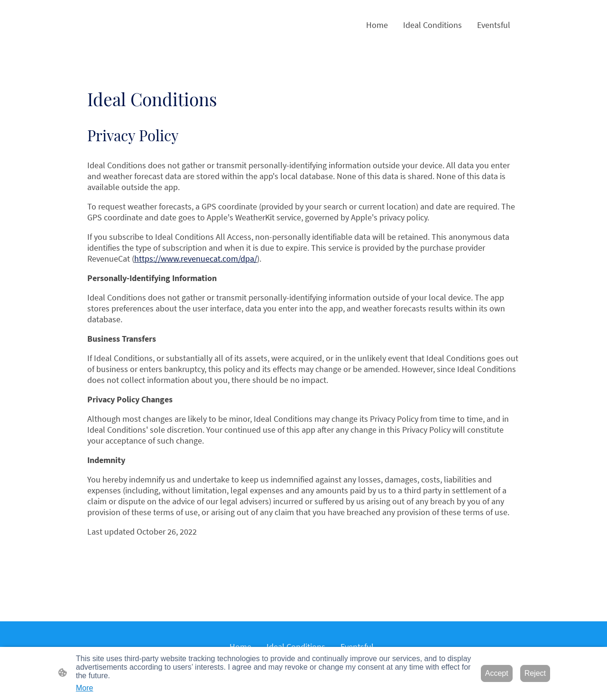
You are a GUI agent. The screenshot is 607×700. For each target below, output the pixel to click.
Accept (497, 673)
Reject (535, 673)
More (84, 688)
